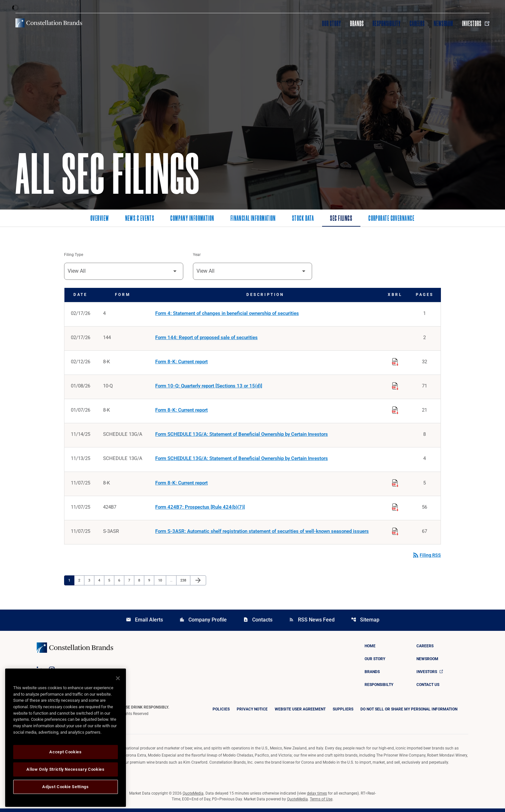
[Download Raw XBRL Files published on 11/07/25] (395, 484)
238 (184, 583)
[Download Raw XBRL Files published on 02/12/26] (395, 362)
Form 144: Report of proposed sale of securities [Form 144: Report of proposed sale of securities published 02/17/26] (206, 338)
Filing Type (74, 255)
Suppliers (343, 713)
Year (197, 255)
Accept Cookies (65, 752)
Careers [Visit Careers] (417, 24)
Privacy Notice (252, 713)
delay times (317, 797)
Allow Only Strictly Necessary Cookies (65, 769)
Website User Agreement (300, 713)
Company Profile (203, 623)
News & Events (140, 219)
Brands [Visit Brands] (357, 24)
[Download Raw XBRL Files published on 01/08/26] (395, 386)
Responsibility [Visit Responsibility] (386, 24)
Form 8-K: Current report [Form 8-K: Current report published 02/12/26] (181, 363)
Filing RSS (426, 559)
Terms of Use (321, 803)
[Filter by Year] (252, 272)
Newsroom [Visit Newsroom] (444, 24)
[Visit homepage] (49, 23)
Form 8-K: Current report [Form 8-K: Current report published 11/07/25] (181, 485)
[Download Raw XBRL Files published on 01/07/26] (395, 411)
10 (162, 583)
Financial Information (253, 219)
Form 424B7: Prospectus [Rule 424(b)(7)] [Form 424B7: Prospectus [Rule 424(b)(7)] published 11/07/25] (200, 510)
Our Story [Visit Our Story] (332, 24)
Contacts (258, 623)
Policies (221, 713)
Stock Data (303, 219)
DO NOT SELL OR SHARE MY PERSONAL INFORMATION (409, 713)
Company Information (192, 219)
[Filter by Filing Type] (124, 272)
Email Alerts (144, 623)
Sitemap (365, 623)
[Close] (118, 678)
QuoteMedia (193, 797)
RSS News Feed (312, 623)
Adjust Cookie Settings (65, 787)
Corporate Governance (391, 219)
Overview (100, 219)
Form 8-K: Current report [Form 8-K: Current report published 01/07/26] (181, 412)
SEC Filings (341, 219)
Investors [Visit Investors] (476, 24)
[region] (66, 738)
